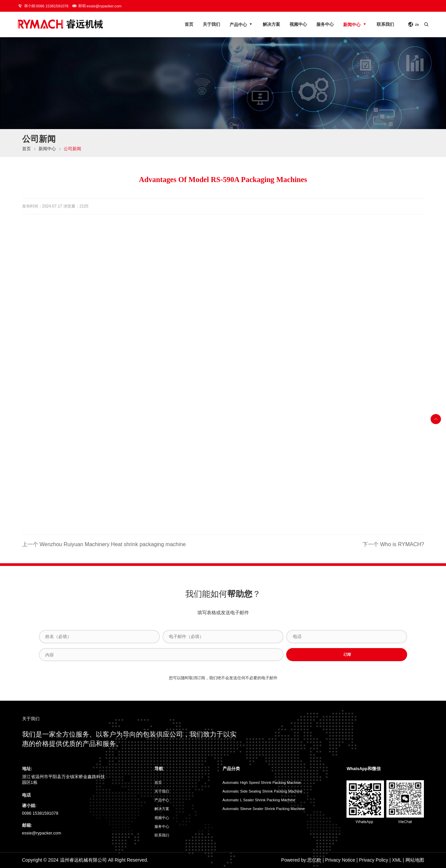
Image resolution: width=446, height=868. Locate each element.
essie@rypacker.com (104, 6)
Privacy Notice (340, 860)
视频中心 (298, 24)
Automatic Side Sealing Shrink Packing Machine (263, 791)
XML (397, 860)
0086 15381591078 (52, 6)
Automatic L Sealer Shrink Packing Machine (259, 800)
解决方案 (271, 24)
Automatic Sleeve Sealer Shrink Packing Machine (264, 809)
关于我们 (211, 24)
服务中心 (325, 24)
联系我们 (385, 24)
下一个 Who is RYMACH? (393, 544)
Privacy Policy (373, 860)
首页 (189, 24)
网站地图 (415, 860)
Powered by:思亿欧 (301, 860)
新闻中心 (355, 24)
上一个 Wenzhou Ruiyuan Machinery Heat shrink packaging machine (104, 544)
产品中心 (242, 24)
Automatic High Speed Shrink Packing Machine (262, 783)
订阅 (347, 654)
